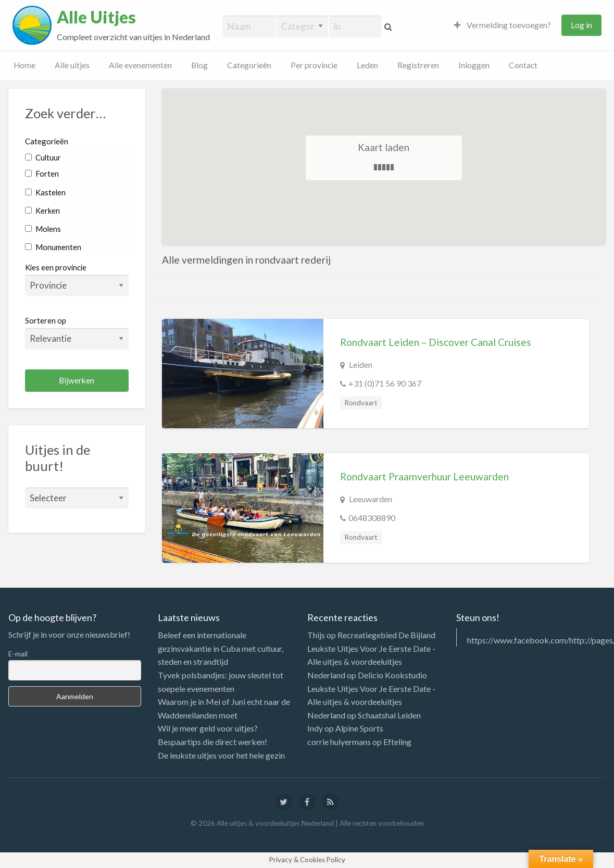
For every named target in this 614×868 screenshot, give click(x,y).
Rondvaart (361, 403)
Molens (43, 229)
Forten (42, 173)
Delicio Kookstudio (392, 675)
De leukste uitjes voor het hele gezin (221, 755)
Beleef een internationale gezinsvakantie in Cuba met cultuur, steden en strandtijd (221, 648)
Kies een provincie (56, 267)
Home (24, 65)
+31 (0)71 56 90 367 (385, 383)
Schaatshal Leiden (389, 715)
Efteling (397, 742)
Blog (199, 65)
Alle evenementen (140, 65)
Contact (523, 65)
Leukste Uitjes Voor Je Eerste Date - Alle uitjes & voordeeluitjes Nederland (371, 662)
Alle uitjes (72, 65)
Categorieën (249, 65)
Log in (581, 25)
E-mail (18, 654)
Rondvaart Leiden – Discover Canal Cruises (436, 342)
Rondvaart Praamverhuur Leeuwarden (424, 476)
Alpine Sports (359, 728)
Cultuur (43, 157)
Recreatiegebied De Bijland (386, 635)
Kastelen (45, 192)
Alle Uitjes (96, 17)
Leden (367, 65)
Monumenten (53, 247)
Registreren (418, 65)
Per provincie (314, 65)
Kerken (42, 210)
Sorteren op (77, 332)
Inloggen (474, 65)
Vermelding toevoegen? (503, 25)
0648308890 (372, 518)
